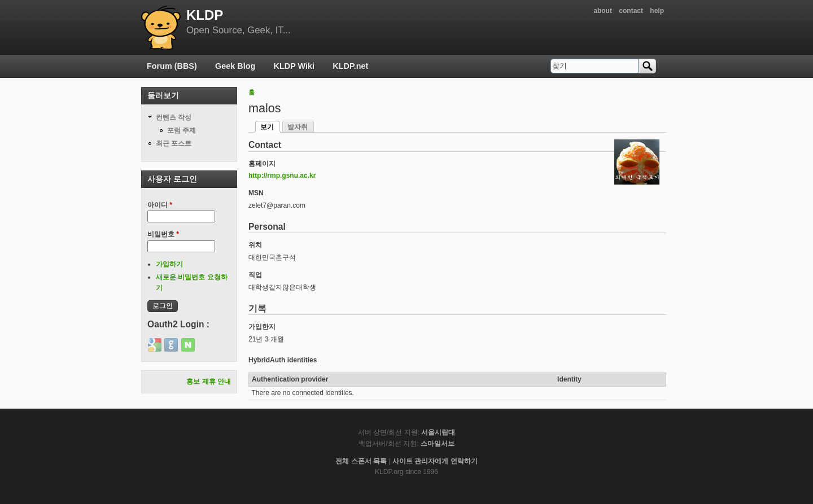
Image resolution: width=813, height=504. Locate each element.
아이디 (160, 205)
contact (631, 11)
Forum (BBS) (172, 66)
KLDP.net (350, 66)
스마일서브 (438, 444)
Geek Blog (235, 66)
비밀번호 (163, 234)
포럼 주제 (182, 130)
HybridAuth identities (283, 360)
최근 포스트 (174, 143)
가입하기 (169, 264)
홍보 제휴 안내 (209, 382)
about (603, 11)
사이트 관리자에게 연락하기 (435, 461)
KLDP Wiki (294, 66)
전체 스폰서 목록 (361, 461)
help (657, 11)
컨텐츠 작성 (174, 117)
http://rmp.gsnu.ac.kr (282, 176)
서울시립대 (438, 432)
